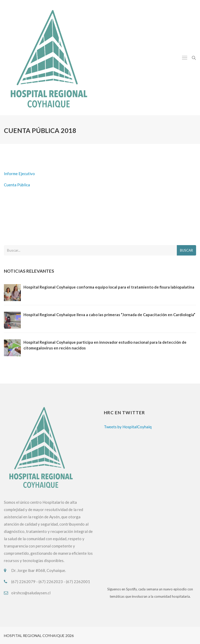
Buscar (186, 250)
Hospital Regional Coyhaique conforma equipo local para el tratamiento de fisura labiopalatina (109, 287)
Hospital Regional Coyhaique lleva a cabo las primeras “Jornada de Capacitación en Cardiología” (109, 315)
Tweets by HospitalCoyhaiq (128, 427)
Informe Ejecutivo (19, 174)
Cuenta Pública (17, 185)
